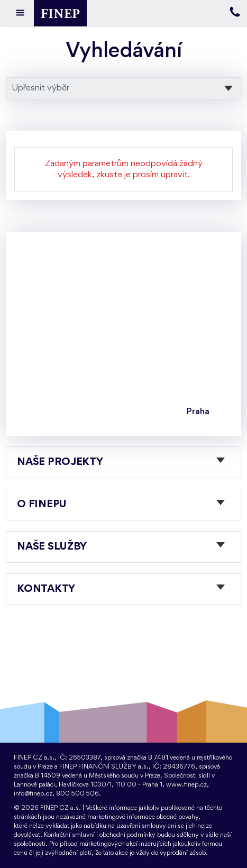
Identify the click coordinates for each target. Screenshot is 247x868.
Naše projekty (60, 462)
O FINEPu (42, 505)
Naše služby (52, 547)
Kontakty (46, 589)
